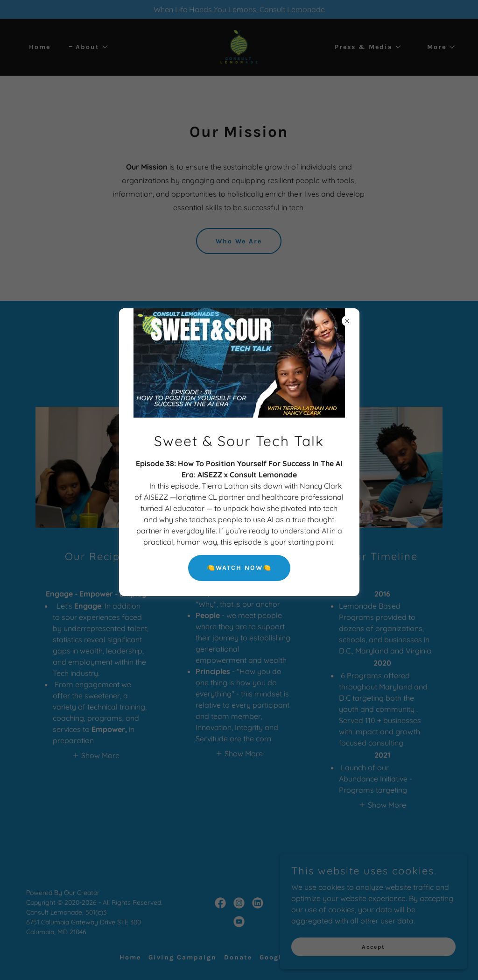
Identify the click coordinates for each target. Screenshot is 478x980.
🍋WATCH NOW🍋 (239, 568)
